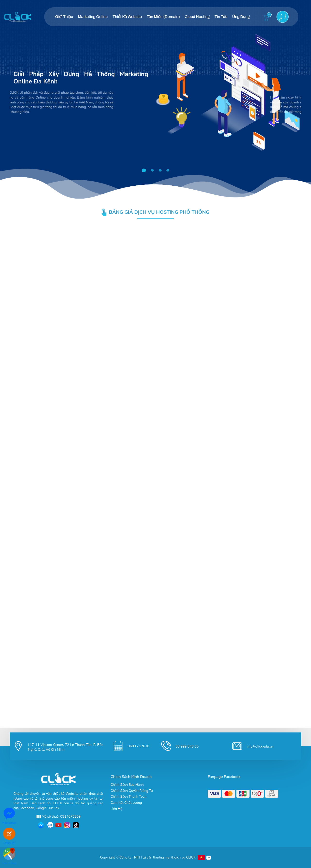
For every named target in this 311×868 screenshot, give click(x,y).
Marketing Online (93, 17)
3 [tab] (161, 170)
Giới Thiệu (64, 17)
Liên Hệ (116, 809)
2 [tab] (153, 170)
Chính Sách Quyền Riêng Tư (132, 791)
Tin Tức (221, 17)
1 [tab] (145, 171)
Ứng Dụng (241, 17)
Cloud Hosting (197, 17)
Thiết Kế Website (127, 17)
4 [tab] (169, 170)
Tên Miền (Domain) (163, 17)
